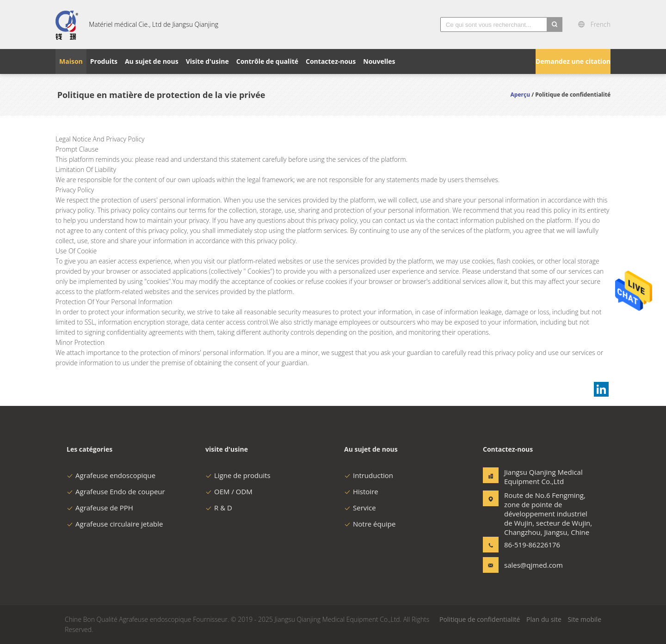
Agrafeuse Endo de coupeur (116, 491)
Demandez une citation (573, 61)
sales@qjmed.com (533, 565)
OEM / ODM (229, 491)
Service (360, 508)
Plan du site (544, 619)
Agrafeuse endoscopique (111, 475)
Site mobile (584, 619)
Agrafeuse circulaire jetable (115, 524)
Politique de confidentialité (480, 619)
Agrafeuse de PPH (100, 508)
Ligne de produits (238, 475)
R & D (219, 508)
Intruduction (369, 475)
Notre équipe (370, 524)
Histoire (361, 491)
